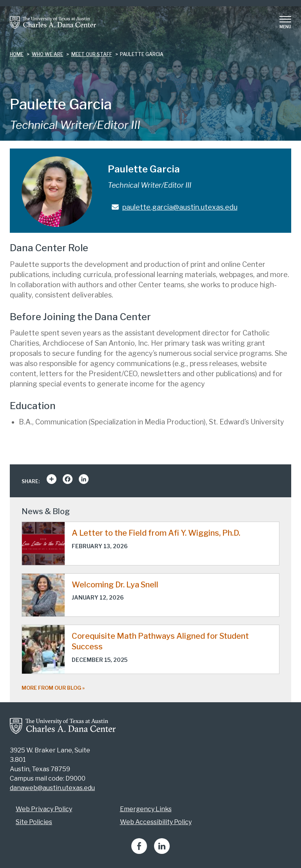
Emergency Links (146, 809)
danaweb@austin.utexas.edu (52, 788)
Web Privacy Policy (44, 809)
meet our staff (92, 54)
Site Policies (34, 822)
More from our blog (51, 688)
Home (17, 54)
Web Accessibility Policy (156, 822)
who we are (47, 54)
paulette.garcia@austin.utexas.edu (180, 207)
